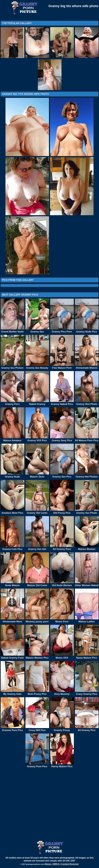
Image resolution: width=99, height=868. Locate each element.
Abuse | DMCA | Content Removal (62, 864)
